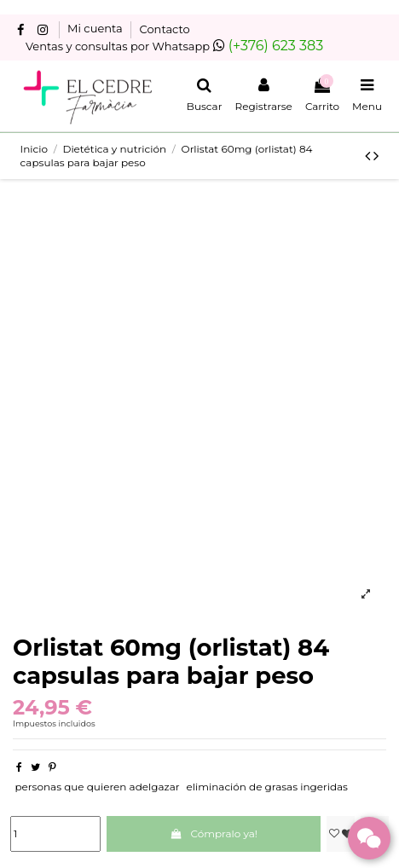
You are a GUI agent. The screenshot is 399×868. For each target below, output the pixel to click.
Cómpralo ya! (214, 833)
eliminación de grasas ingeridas (267, 787)
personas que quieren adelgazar (97, 787)
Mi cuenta (96, 29)
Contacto (165, 29)
